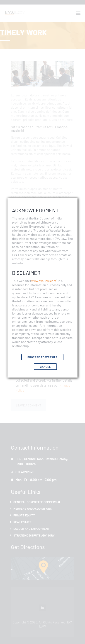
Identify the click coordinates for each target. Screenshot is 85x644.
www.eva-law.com (44, 281)
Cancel (45, 367)
